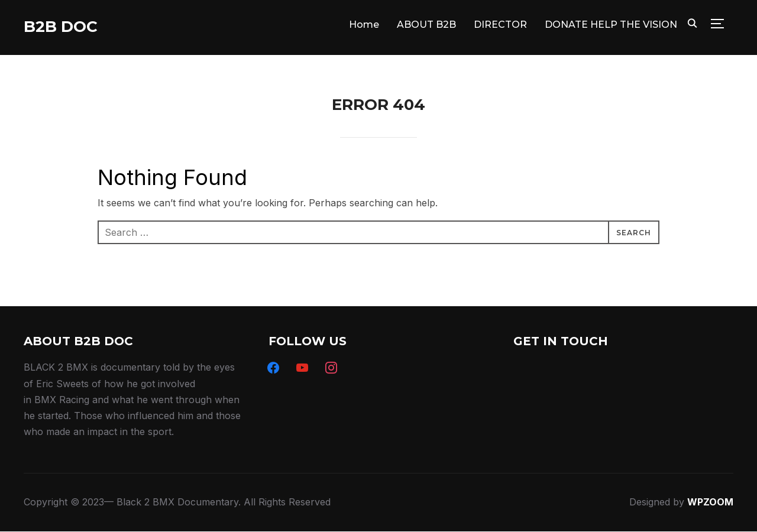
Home (364, 25)
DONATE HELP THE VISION (611, 25)
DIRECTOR (500, 25)
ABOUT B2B (426, 25)
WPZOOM (710, 502)
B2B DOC (61, 27)
